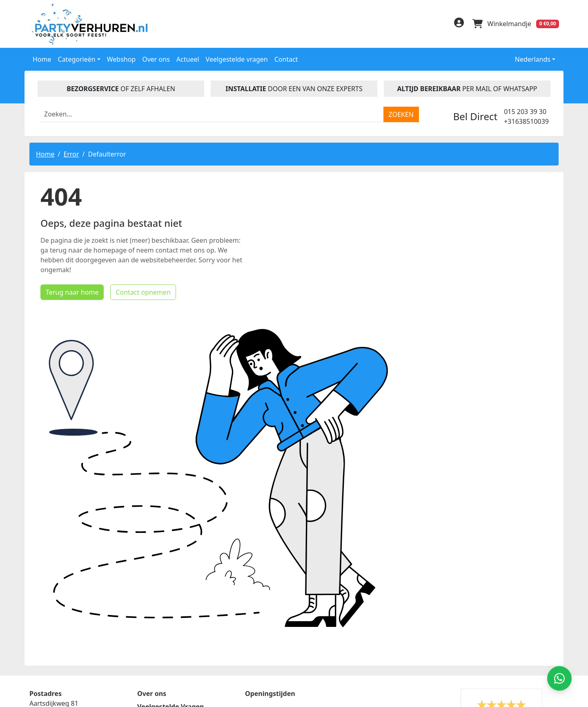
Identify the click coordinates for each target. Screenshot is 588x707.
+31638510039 (526, 121)
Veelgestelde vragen (237, 58)
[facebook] (405, 25)
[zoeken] (401, 114)
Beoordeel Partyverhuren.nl (385, 596)
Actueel (188, 58)
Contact (286, 58)
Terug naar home (61, 409)
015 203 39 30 (525, 111)
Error (71, 153)
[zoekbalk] (212, 114)
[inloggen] (457, 24)
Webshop (121, 58)
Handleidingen (161, 595)
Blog (145, 608)
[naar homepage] (92, 23)
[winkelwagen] (515, 24)
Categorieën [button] (77, 58)
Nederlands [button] (527, 58)
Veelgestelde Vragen (170, 582)
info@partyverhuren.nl (64, 676)
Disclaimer (154, 621)
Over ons (156, 58)
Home (42, 58)
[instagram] (438, 25)
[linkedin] (421, 25)
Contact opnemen (132, 409)
